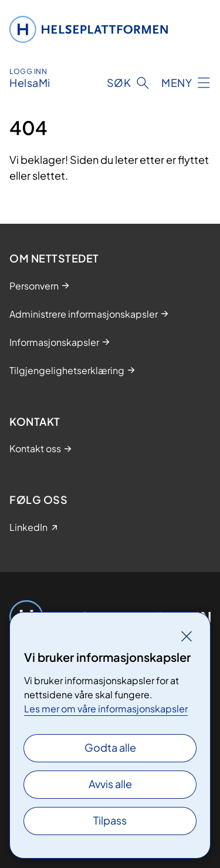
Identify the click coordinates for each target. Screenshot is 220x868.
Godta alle (110, 747)
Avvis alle (110, 784)
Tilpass (110, 820)
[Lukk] (187, 636)
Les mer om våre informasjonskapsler (106, 709)
